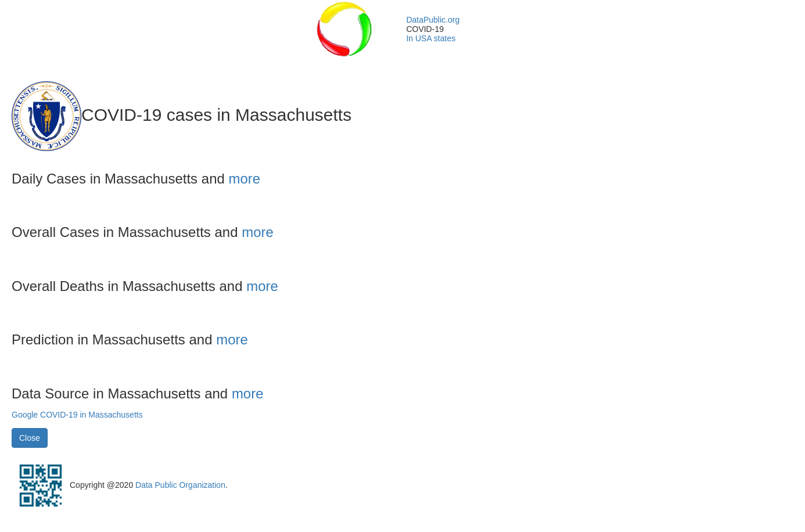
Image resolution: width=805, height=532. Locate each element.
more (245, 179)
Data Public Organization (180, 485)
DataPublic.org (433, 20)
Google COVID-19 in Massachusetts (77, 415)
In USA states (431, 38)
